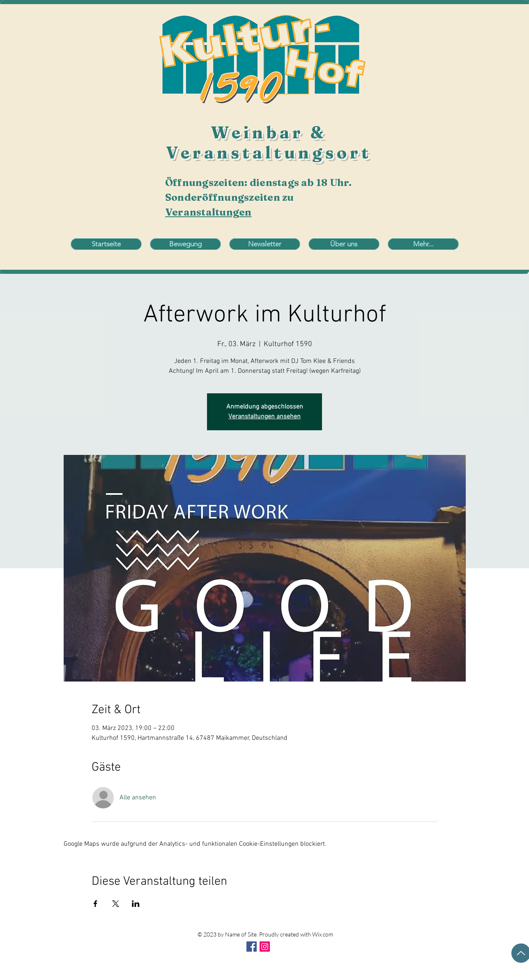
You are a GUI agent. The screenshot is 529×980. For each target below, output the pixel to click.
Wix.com (323, 934)
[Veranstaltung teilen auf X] (116, 904)
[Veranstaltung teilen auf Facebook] (95, 904)
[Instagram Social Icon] (265, 947)
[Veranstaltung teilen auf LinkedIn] (136, 904)
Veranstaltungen (208, 212)
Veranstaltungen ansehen (264, 417)
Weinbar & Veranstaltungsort (269, 142)
